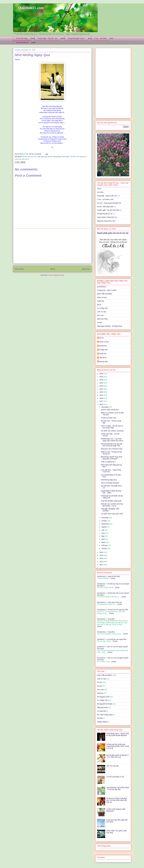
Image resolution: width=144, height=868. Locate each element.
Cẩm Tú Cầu (102, 312)
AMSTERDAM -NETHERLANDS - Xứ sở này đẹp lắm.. (118, 789)
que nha (50, 157)
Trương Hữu (104, 350)
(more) (113, 578)
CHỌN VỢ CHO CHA (108, 418)
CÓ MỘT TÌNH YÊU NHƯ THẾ (112, 514)
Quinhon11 (103, 346)
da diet (25, 157)
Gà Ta (101, 338)
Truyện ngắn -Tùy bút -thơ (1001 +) (109, 210)
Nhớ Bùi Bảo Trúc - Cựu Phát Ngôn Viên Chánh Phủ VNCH (112, 440)
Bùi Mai (100, 718)
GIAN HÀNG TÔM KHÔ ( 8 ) (107, 217)
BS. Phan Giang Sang (105, 715)
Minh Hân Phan (103, 319)
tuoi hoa (82, 157)
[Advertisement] (52, 246)
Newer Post (19, 269)
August (104, 527)
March (104, 542)
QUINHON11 (102, 287)
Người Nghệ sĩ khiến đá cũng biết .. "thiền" (111, 492)
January (104, 548)
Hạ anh (100, 323)
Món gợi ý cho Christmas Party (112, 449)
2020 (101, 392)
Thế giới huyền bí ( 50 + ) (106, 214)
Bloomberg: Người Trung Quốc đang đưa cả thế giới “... (112, 458)
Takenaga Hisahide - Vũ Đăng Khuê (110, 326)
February (105, 545)
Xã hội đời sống (22, 38)
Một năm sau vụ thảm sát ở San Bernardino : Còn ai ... (112, 505)
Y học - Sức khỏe (101, 38)
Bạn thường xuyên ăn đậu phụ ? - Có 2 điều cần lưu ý (118, 756)
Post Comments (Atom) (57, 275)
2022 (101, 386)
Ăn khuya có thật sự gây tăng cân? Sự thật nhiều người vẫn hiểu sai (117, 800)
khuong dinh (104, 362)
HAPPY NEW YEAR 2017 (110, 410)
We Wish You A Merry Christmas (112, 431)
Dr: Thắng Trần (102, 308)
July (103, 530)
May (103, 536)
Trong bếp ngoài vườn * (76, 38)
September (105, 524)
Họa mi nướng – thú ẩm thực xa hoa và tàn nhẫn (112, 427)
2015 (101, 552)
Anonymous (101, 576)
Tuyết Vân (101, 301)
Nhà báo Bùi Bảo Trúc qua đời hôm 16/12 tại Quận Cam (111, 445)
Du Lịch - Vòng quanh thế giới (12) (109, 203)
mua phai (111, 619)
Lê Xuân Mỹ (101, 711)
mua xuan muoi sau (115, 602)
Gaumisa (100, 693)
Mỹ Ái (99, 305)
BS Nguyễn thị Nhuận (105, 704)
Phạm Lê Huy (24, 154)
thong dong (57, 157)
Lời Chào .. (101, 192)
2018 (101, 398)
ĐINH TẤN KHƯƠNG (105, 294)
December (105, 407)
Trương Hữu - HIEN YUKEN (107, 290)
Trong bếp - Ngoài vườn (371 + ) (108, 196)
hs (34, 157)
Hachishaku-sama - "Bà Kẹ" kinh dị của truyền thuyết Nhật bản (118, 735)
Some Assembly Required (110, 483)
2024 (101, 380)
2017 (101, 401)
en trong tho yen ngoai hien (117, 639)
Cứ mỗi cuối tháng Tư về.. (115, 777)
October (104, 521)
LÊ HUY (100, 682)
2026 (101, 374)
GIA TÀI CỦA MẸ (112, 766)
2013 (101, 558)
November (105, 518)
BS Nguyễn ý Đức (103, 697)
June (103, 533)
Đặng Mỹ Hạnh (102, 707)
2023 (101, 383)
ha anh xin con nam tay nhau (118, 610)
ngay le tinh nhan (114, 576)
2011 (101, 565)
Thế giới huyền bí (22, 42)
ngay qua (44, 157)
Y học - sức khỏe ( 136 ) (105, 199)
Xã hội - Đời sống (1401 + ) (107, 207)
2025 (101, 377)
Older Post (86, 269)
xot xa (27, 159)
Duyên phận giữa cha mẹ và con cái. (113, 233)
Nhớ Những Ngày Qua (109, 480)
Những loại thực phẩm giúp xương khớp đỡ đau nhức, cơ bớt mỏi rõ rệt (118, 746)
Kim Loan (100, 315)
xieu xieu (21, 159)
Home (53, 269)
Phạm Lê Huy (102, 297)
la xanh (38, 157)
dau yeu (30, 157)
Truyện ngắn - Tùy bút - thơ (47, 38)
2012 (101, 562)
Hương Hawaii (102, 722)
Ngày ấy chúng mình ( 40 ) (106, 221)
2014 (101, 555)
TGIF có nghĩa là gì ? (108, 462)
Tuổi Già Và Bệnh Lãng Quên (111, 501)
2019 (101, 395)
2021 (101, 389)
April (103, 539)
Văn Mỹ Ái (103, 358)
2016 (101, 404)
